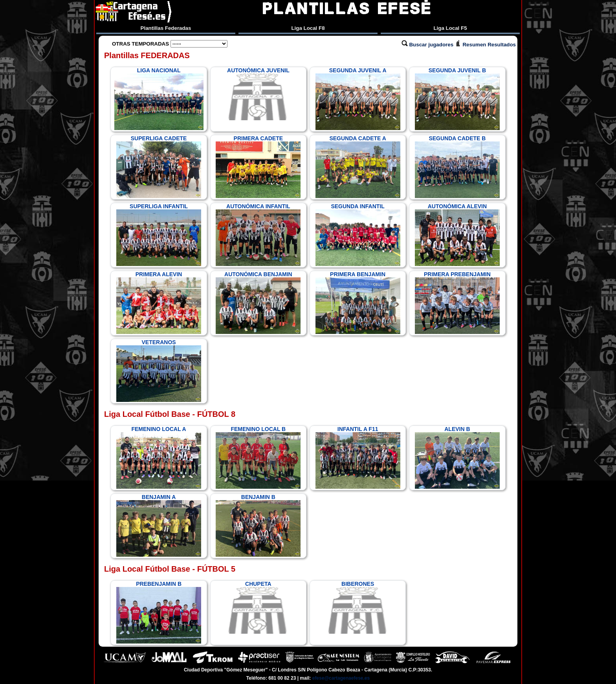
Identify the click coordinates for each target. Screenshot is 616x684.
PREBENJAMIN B (159, 612)
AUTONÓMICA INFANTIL (258, 235)
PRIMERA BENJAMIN (358, 303)
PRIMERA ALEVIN (159, 303)
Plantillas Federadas (166, 28)
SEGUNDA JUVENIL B (457, 99)
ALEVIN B (457, 457)
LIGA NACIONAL (159, 99)
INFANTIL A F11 (358, 457)
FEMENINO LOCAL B (258, 457)
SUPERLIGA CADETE (159, 167)
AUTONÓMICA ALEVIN (457, 235)
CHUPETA (258, 607)
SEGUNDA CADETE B (457, 167)
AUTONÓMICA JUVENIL (258, 94)
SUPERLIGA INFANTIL (159, 235)
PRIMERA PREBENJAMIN (457, 303)
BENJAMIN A (159, 525)
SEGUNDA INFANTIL (358, 235)
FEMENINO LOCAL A (159, 457)
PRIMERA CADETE (258, 167)
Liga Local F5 (450, 28)
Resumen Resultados (485, 45)
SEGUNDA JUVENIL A (358, 99)
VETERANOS (159, 370)
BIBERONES (358, 607)
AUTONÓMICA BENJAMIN (258, 303)
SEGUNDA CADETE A (358, 167)
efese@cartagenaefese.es (341, 678)
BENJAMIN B (258, 525)
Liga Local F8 (308, 28)
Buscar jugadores (428, 45)
